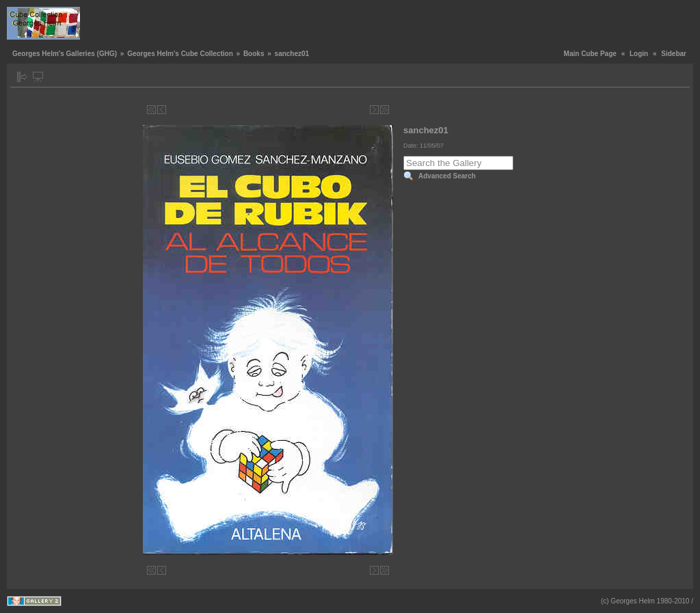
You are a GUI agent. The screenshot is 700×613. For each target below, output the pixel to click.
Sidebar (674, 54)
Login (639, 54)
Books (254, 54)
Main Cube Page (590, 54)
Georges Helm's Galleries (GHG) (65, 54)
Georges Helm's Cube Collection (180, 54)
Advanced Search (447, 176)
